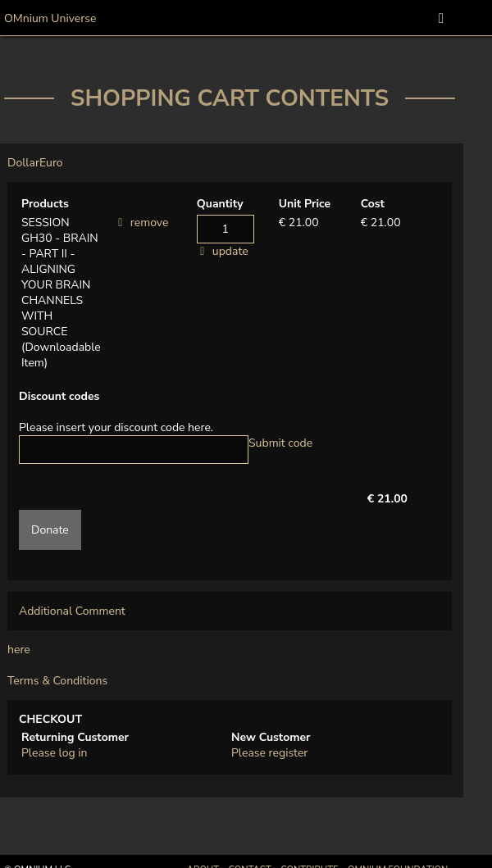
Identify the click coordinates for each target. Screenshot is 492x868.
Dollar (23, 163)
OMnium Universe (50, 18)
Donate (50, 530)
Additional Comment (72, 611)
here (19, 650)
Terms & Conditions (57, 681)
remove (150, 223)
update (230, 251)
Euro (51, 163)
